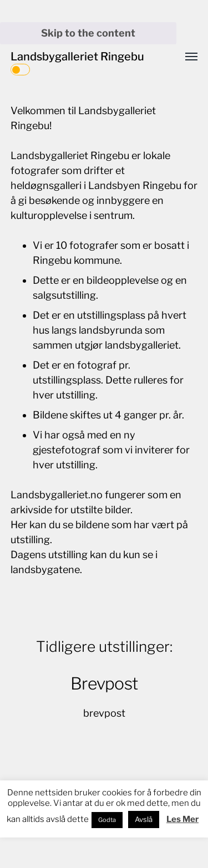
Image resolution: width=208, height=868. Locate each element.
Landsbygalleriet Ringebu (77, 57)
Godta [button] (107, 820)
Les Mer (182, 819)
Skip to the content (88, 33)
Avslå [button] (144, 819)
